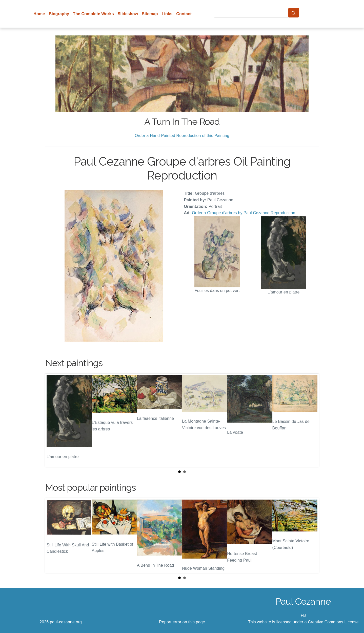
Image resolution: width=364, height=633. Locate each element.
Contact (184, 14)
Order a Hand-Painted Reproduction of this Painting (182, 136)
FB (303, 615)
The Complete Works (93, 14)
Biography (59, 14)
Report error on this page (182, 622)
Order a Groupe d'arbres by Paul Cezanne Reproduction (244, 213)
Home (39, 14)
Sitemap (150, 14)
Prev (53, 420)
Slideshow (128, 14)
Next (311, 420)
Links (167, 14)
